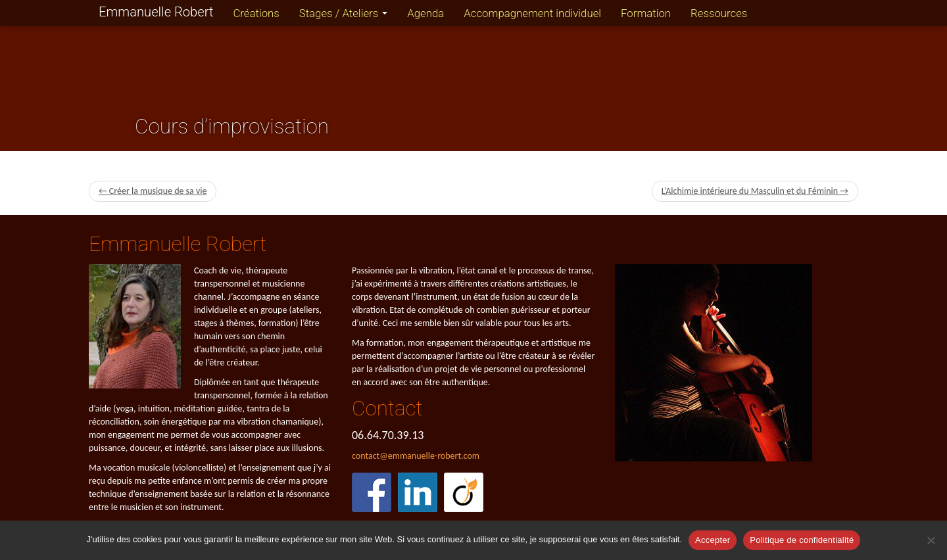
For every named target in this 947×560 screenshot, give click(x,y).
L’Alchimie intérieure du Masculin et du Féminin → (755, 191)
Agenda (425, 13)
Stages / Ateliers (344, 13)
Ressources (719, 13)
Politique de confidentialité (802, 540)
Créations (256, 13)
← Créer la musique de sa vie (153, 191)
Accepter (713, 540)
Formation (646, 13)
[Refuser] (931, 540)
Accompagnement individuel (532, 13)
